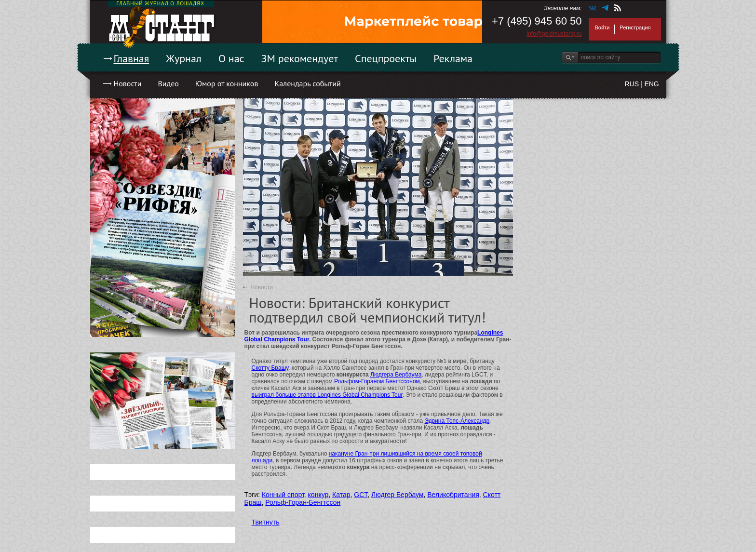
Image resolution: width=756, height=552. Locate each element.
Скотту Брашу (270, 368)
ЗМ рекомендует (300, 58)
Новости (128, 83)
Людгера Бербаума (396, 375)
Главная (132, 58)
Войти (602, 27)
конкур (318, 495)
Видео (168, 83)
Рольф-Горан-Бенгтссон (303, 502)
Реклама (453, 58)
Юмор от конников (227, 83)
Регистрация (635, 27)
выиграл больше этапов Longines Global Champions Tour (327, 395)
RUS (632, 84)
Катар (341, 495)
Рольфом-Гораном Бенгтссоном (377, 381)
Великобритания (453, 495)
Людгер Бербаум (397, 495)
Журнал (184, 58)
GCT (361, 495)
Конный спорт (283, 495)
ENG (651, 84)
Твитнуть (266, 522)
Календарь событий (307, 83)
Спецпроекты (386, 58)
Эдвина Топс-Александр (457, 421)
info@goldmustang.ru (554, 34)
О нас (231, 58)
